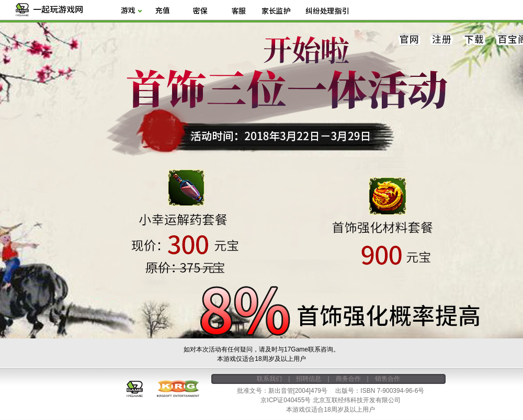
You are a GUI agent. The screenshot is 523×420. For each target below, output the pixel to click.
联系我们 (269, 379)
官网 (410, 40)
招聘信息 (309, 379)
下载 (474, 40)
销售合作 (388, 379)
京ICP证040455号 (286, 400)
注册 (442, 40)
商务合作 (348, 379)
